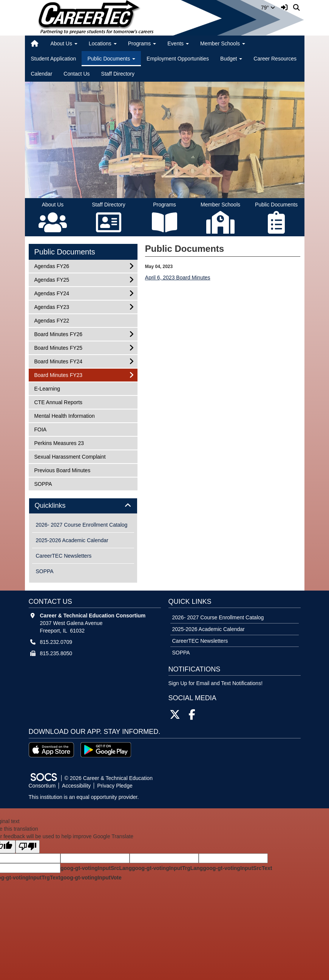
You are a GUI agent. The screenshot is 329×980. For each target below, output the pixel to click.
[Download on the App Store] (51, 750)
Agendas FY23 (52, 306)
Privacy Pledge (115, 786)
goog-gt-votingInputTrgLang (167, 868)
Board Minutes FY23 (58, 374)
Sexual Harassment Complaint (70, 456)
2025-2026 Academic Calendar (72, 540)
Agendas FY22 (52, 320)
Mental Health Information (64, 415)
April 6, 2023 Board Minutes (178, 278)
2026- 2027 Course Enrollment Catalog (82, 525)
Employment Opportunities (178, 59)
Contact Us (76, 74)
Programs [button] (142, 43)
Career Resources (275, 59)
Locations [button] (103, 43)
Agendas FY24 (52, 293)
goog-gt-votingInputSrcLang (96, 868)
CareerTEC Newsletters (64, 556)
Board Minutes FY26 (58, 334)
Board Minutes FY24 (58, 361)
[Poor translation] (28, 847)
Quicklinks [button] (59, 506)
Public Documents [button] (111, 59)
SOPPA (44, 483)
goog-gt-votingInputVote (91, 878)
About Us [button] (64, 43)
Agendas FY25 (52, 279)
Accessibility (76, 786)
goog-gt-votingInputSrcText (237, 868)
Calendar (42, 74)
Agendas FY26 (52, 266)
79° (268, 8)
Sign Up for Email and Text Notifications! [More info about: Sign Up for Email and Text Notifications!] (216, 683)
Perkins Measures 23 (59, 443)
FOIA (44, 429)
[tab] (83, 506)
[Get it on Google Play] (106, 750)
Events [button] (178, 43)
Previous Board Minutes (62, 470)
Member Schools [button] (223, 43)
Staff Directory (118, 74)
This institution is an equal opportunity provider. (84, 797)
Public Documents (65, 252)
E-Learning (47, 388)
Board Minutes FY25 (58, 347)
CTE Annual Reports (58, 402)
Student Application (54, 59)
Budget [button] (231, 59)
